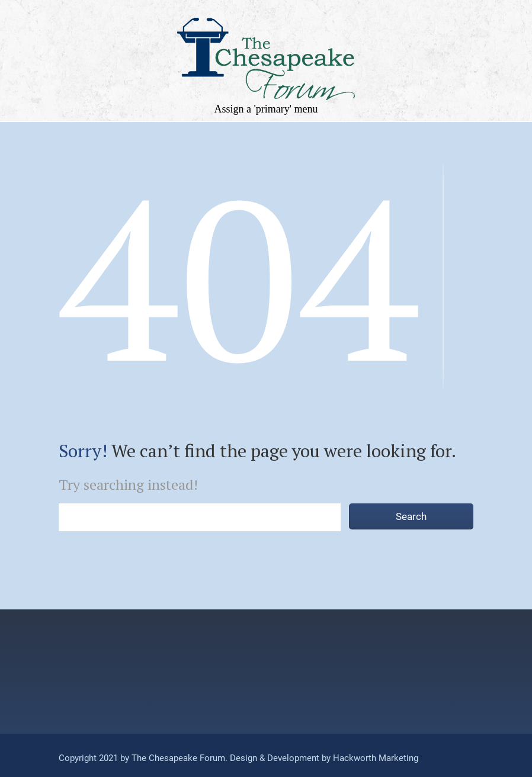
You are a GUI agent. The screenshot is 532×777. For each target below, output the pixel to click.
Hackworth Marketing (374, 758)
